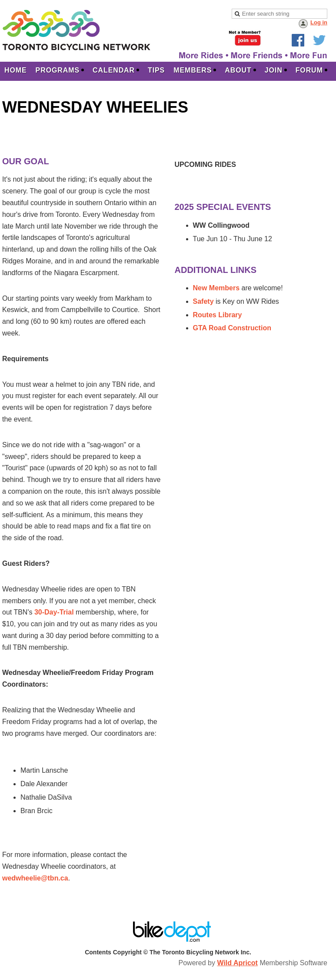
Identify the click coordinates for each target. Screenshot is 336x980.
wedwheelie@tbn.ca (35, 878)
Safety (204, 301)
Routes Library (218, 315)
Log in (319, 22)
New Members (216, 288)
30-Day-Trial (54, 612)
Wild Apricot (237, 963)
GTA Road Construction (232, 328)
